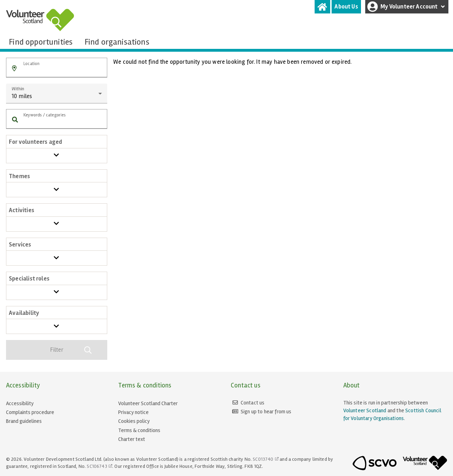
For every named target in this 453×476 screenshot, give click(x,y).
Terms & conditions (139, 430)
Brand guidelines (24, 421)
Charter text (132, 439)
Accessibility (20, 403)
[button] (14, 69)
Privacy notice (133, 412)
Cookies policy (134, 421)
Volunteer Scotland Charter (148, 403)
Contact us (253, 403)
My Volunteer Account (407, 7)
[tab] (322, 7)
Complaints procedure (30, 412)
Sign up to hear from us (266, 412)
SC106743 (97, 466)
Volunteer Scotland (365, 410)
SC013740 (263, 459)
